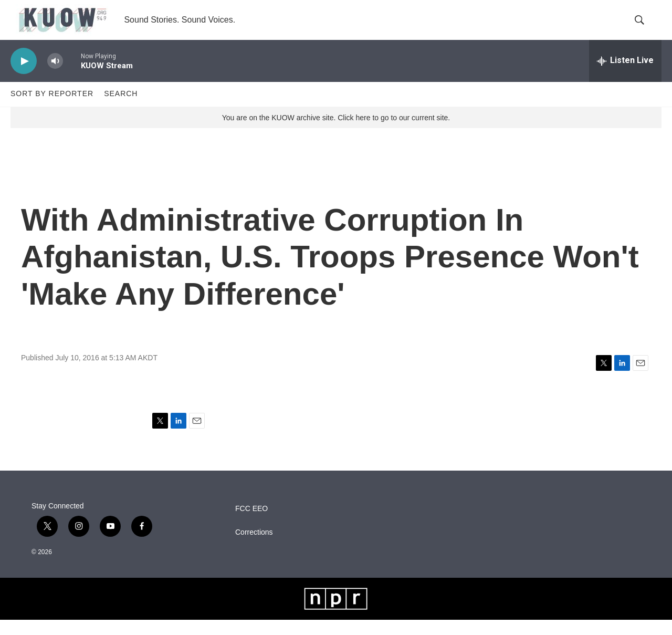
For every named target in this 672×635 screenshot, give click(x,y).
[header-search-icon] (645, 28)
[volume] (55, 76)
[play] (24, 76)
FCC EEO (251, 524)
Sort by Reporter (52, 109)
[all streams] (625, 76)
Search (121, 109)
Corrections (254, 548)
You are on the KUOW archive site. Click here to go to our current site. (336, 133)
